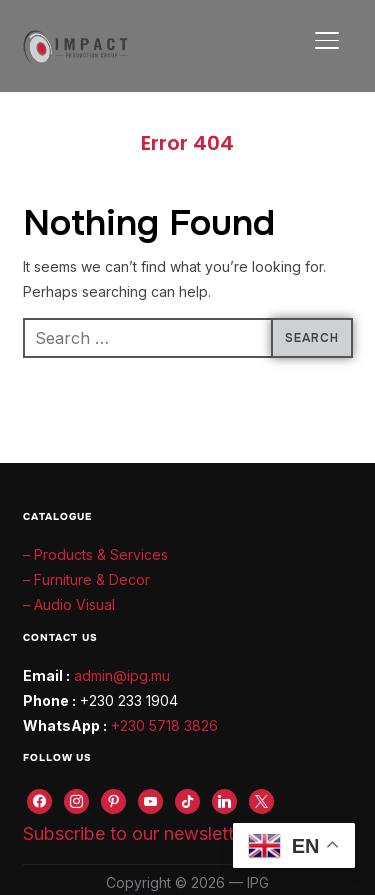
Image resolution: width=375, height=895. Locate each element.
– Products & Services (95, 554)
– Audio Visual (69, 604)
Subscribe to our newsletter (136, 833)
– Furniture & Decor (86, 579)
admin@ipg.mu (122, 675)
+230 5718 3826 (164, 725)
